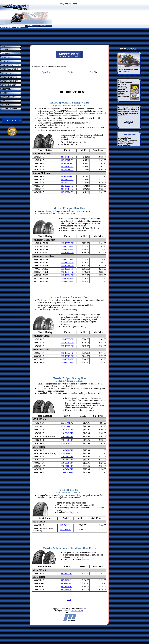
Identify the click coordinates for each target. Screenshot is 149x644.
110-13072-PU (67, 353)
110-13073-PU (67, 356)
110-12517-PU (67, 253)
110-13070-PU (67, 362)
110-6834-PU (67, 590)
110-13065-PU (67, 266)
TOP (69, 600)
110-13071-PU (67, 359)
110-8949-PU (67, 433)
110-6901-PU (67, 580)
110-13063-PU (67, 259)
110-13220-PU (67, 186)
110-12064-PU (67, 275)
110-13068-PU (67, 339)
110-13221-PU (67, 176)
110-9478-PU (67, 440)
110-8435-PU (67, 583)
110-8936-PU (67, 463)
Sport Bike (46, 72)
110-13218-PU (67, 170)
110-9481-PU (67, 472)
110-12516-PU (67, 249)
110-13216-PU (67, 166)
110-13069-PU (67, 346)
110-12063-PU (67, 272)
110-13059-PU (67, 246)
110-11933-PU (67, 426)
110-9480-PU (67, 450)
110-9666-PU (67, 466)
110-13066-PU (67, 269)
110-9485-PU (67, 437)
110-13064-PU (67, 262)
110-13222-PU (67, 180)
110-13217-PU (67, 160)
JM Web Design (77, 611)
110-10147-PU (67, 443)
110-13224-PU (67, 192)
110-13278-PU (67, 281)
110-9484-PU (67, 469)
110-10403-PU (67, 453)
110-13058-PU (67, 243)
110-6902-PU (67, 587)
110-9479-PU (67, 430)
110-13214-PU (67, 157)
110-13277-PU (67, 278)
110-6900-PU (67, 573)
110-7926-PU (65, 530)
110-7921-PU (65, 525)
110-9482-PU (67, 460)
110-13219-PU (67, 189)
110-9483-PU (67, 457)
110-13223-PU (67, 183)
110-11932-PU (67, 423)
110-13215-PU (67, 163)
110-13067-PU (67, 343)
